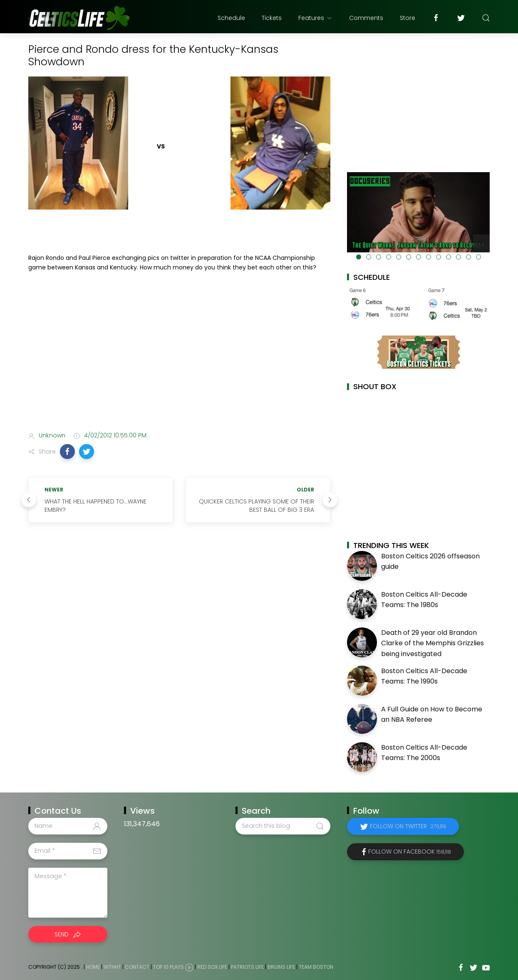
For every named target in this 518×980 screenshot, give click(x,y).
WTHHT (112, 967)
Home (93, 967)
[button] (67, 452)
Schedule (231, 18)
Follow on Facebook (410, 852)
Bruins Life (281, 967)
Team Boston (316, 967)
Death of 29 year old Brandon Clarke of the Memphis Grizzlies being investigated (432, 643)
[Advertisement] (179, 359)
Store (408, 18)
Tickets (272, 18)
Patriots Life (247, 967)
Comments (366, 18)
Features (315, 18)
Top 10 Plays (169, 967)
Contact (137, 967)
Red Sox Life (212, 967)
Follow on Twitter (408, 826)
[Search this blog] (283, 826)
